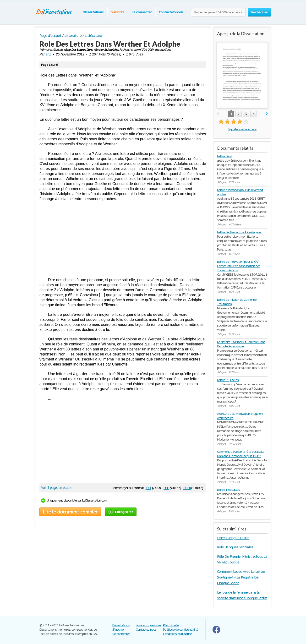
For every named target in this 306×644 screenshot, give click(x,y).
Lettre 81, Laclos (228, 380)
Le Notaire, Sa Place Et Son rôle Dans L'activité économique (241, 344)
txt (148, 488)
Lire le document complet (70, 512)
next (267, 114)
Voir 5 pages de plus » (56, 488)
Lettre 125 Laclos (228, 490)
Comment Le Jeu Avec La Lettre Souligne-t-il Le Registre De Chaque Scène (241, 577)
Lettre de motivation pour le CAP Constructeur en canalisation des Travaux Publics (239, 266)
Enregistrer (121, 512)
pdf (166, 488)
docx (187, 488)
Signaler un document (242, 129)
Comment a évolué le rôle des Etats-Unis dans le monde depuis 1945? (241, 454)
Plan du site (171, 625)
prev (218, 114)
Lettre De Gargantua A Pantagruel (239, 232)
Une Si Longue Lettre (233, 538)
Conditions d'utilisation (178, 634)
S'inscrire (117, 12)
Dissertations (93, 12)
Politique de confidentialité (181, 630)
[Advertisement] (123, 239)
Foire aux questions (148, 625)
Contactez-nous (171, 12)
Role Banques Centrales (235, 547)
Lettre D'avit (225, 156)
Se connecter (142, 12)
